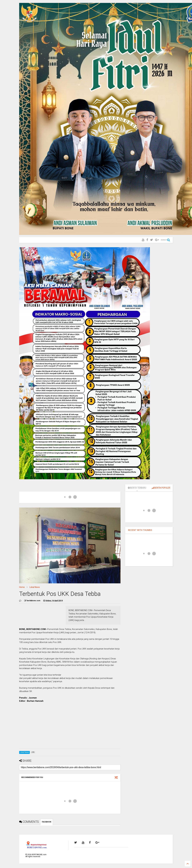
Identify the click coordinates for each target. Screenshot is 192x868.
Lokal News (35, 587)
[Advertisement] (70, 726)
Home (22, 587)
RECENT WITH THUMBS (140, 530)
